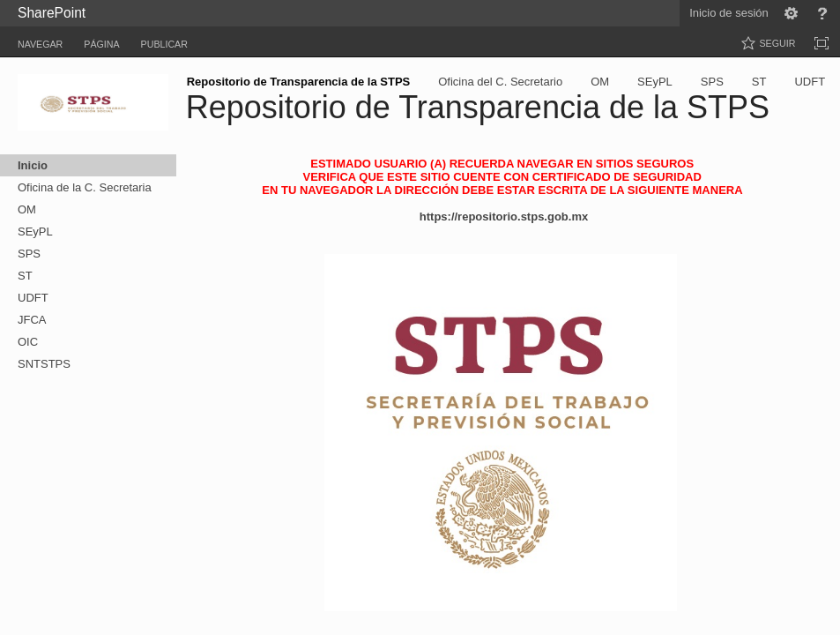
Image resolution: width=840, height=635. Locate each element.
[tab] (40, 41)
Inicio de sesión (729, 13)
